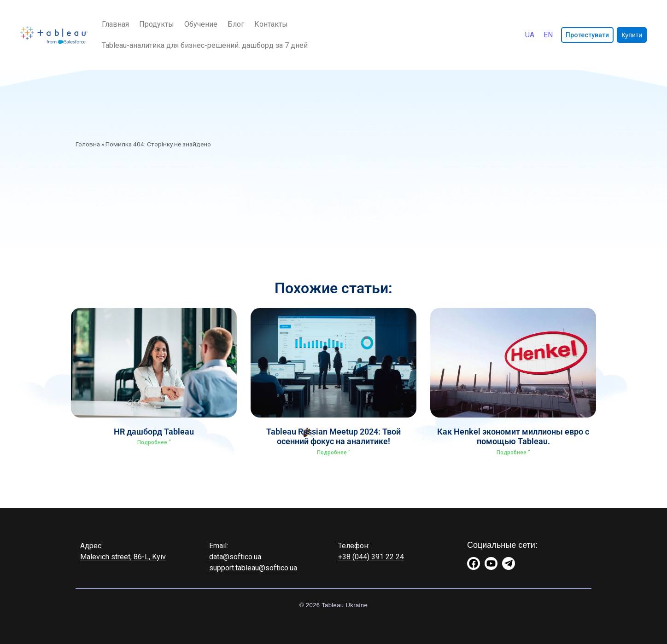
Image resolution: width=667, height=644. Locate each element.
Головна (88, 144)
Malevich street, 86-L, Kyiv (123, 557)
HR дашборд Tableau (154, 432)
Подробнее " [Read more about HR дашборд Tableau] (154, 442)
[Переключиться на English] (548, 35)
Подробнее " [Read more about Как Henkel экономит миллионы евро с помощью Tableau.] (513, 453)
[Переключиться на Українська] (530, 35)
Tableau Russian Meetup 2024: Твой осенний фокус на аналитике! (333, 437)
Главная (115, 24)
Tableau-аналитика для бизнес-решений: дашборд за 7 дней (205, 45)
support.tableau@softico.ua (253, 568)
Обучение (201, 24)
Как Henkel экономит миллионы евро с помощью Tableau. (513, 437)
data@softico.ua (235, 557)
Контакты (271, 24)
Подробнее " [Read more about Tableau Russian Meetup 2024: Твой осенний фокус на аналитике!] (334, 453)
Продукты (157, 24)
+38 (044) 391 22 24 (371, 557)
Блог (236, 24)
